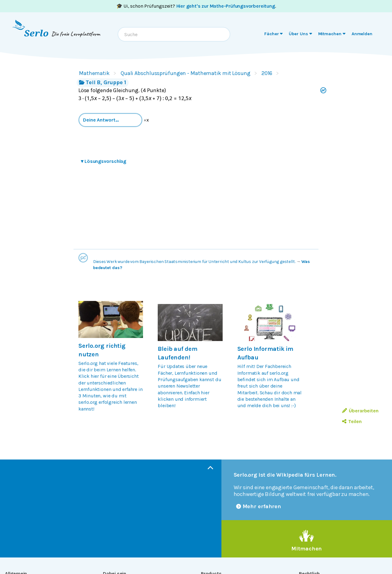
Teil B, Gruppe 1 (103, 82)
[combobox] (174, 34)
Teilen (352, 421)
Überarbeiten (360, 411)
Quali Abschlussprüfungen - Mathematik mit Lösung (186, 73)
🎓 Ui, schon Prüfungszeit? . (196, 6)
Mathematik (94, 73)
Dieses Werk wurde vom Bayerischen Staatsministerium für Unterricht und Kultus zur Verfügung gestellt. (194, 262)
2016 (267, 73)
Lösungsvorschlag (104, 161)
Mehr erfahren (259, 506)
